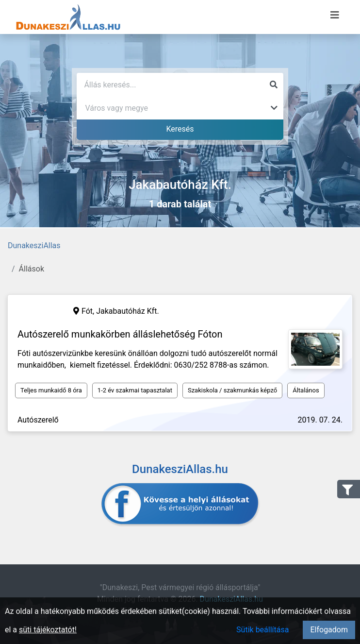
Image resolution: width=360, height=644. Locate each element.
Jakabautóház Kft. (128, 311)
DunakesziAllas (34, 246)
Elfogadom (329, 630)
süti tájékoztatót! (48, 630)
